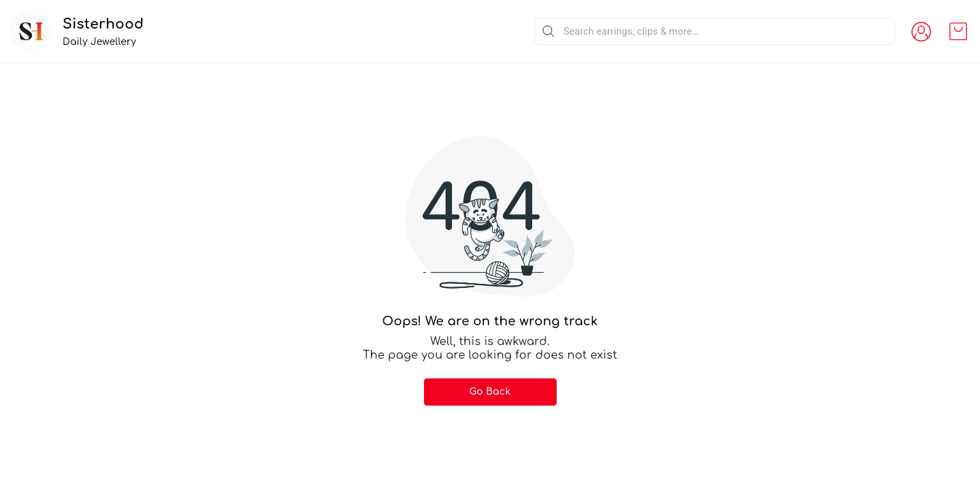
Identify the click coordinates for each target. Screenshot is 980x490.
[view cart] (958, 31)
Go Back (490, 392)
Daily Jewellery (99, 42)
